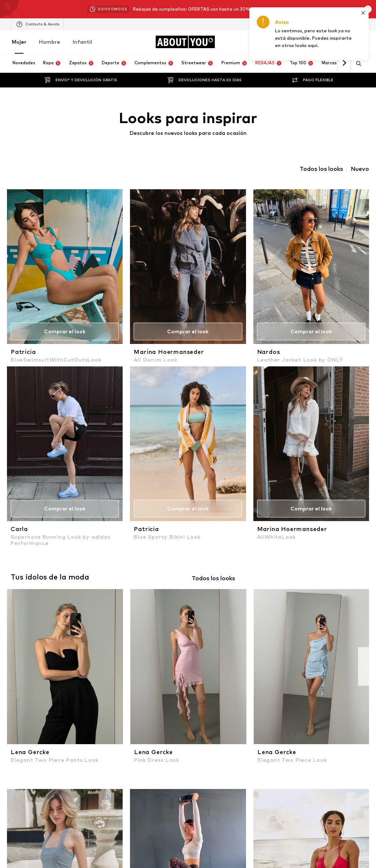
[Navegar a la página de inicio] (185, 42)
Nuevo (360, 169)
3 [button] (190, 736)
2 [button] (173, 736)
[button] (137, 736)
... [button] (205, 736)
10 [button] (220, 736)
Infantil (82, 42)
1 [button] (156, 736)
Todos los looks (321, 169)
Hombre (50, 42)
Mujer (19, 42)
